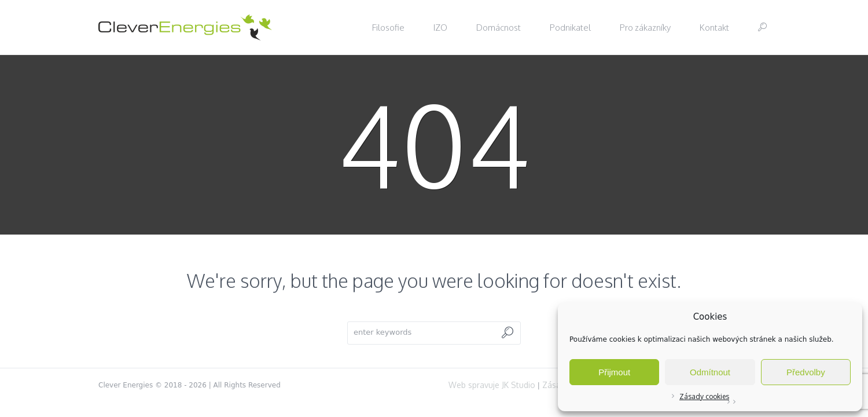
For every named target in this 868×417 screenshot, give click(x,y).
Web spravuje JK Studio (492, 385)
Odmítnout (710, 372)
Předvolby (806, 372)
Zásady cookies (704, 396)
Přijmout (614, 372)
